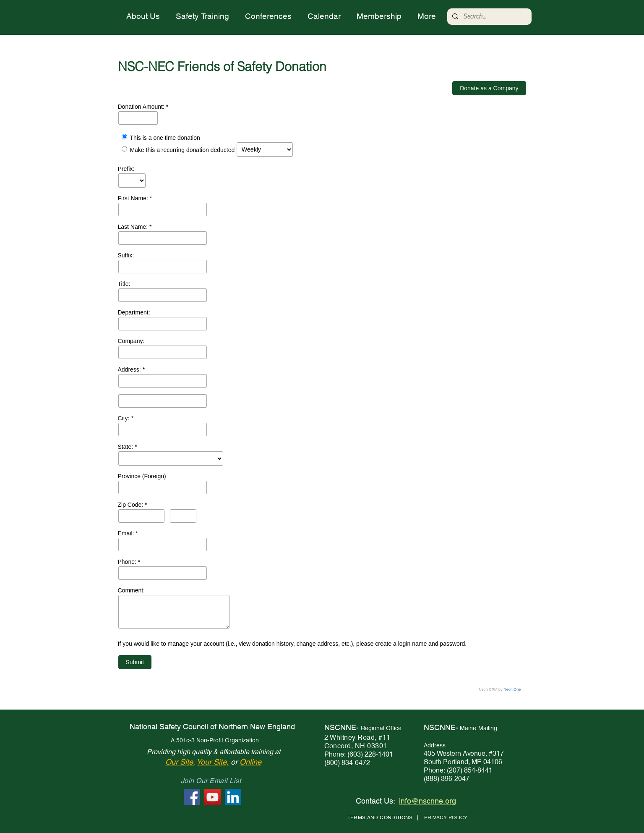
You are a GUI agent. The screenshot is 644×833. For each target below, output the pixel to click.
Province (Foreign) (142, 476)
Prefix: (126, 169)
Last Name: (134, 227)
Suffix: (126, 255)
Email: (127, 533)
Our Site (179, 762)
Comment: (132, 590)
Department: (134, 312)
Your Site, (213, 762)
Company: (131, 341)
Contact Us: (375, 801)
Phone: (128, 562)
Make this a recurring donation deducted (182, 150)
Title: (124, 284)
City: (125, 418)
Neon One (512, 689)
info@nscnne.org (428, 801)
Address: (130, 369)
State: (126, 447)
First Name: (134, 198)
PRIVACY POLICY (446, 817)
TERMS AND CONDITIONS (380, 817)
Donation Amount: (142, 107)
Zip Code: (132, 505)
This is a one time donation (165, 138)
